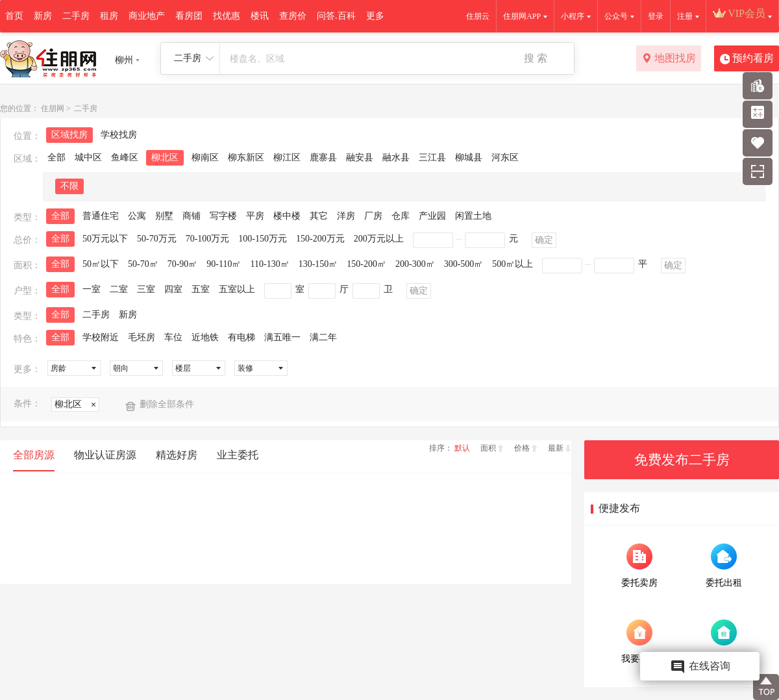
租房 (109, 16)
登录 (656, 16)
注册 (685, 16)
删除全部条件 (167, 404)
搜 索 (536, 58)
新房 (43, 16)
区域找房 (69, 135)
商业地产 (147, 16)
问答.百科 (336, 16)
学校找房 (119, 135)
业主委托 (238, 455)
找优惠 (227, 16)
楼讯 (260, 16)
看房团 (189, 16)
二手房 (76, 16)
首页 (14, 16)
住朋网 (53, 108)
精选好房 (177, 455)
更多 (375, 16)
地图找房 (669, 59)
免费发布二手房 (682, 460)
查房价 (293, 16)
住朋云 (478, 16)
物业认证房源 (105, 455)
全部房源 (34, 455)
